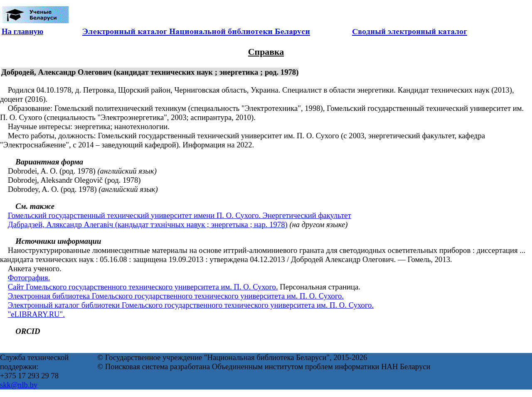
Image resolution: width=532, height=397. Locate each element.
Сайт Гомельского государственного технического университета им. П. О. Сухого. (143, 287)
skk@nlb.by (19, 385)
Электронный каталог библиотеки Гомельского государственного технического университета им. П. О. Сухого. (191, 305)
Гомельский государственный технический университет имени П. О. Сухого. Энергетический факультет (180, 215)
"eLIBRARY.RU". (36, 314)
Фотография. (29, 278)
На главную (22, 31)
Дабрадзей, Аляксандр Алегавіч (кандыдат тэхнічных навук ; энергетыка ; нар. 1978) (148, 224)
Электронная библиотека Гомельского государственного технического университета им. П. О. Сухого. (176, 296)
